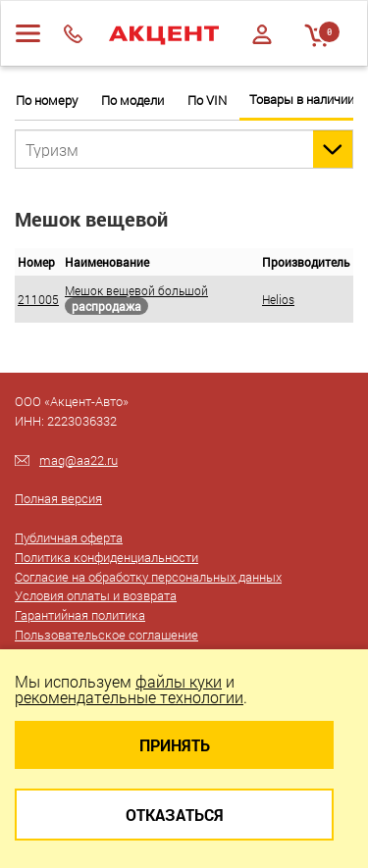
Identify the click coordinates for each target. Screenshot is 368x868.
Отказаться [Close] (175, 815)
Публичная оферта (69, 537)
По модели (132, 101)
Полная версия (58, 498)
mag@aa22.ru (79, 460)
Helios (278, 299)
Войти (262, 34)
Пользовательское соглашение (106, 635)
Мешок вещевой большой (136, 290)
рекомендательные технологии (129, 697)
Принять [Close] (175, 745)
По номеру (47, 101)
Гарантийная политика (80, 615)
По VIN (207, 101)
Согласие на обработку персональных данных (148, 577)
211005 (38, 299)
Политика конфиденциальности (106, 557)
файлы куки (179, 681)
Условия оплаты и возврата (96, 595)
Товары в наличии (302, 100)
